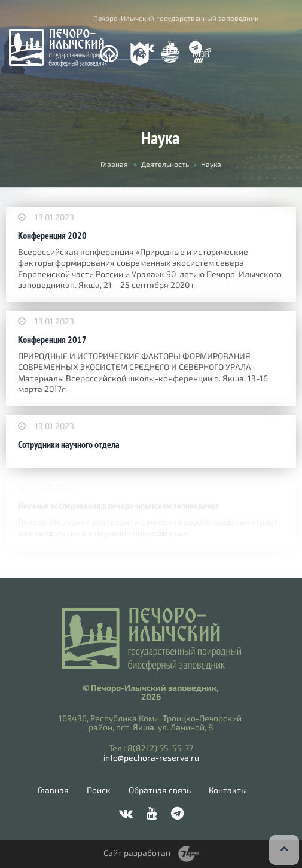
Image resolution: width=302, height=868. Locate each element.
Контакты (228, 790)
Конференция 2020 (52, 236)
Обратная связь (160, 790)
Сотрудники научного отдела (69, 444)
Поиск (99, 790)
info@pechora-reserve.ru (151, 758)
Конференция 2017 (52, 340)
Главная (114, 164)
